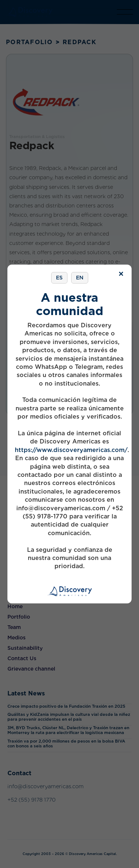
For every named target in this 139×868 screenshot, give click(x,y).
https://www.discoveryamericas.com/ (71, 450)
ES (59, 278)
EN (80, 278)
